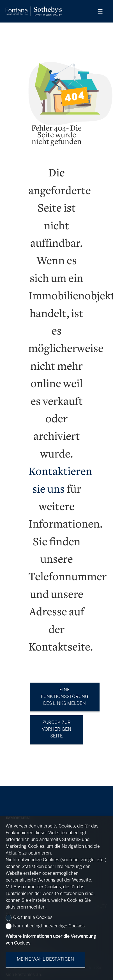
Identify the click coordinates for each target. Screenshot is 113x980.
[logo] (34, 11)
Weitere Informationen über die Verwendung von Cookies (51, 940)
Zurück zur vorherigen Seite (56, 729)
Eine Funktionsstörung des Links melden (65, 697)
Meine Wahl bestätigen (45, 959)
